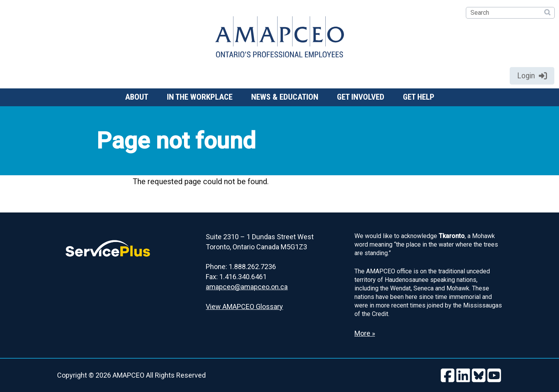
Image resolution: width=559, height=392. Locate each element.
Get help (419, 97)
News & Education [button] (285, 97)
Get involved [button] (361, 97)
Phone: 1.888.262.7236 (241, 267)
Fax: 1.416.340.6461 (236, 277)
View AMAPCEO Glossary (244, 307)
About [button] (137, 97)
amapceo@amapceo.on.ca (247, 287)
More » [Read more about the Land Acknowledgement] (365, 333)
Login (532, 76)
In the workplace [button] (200, 97)
